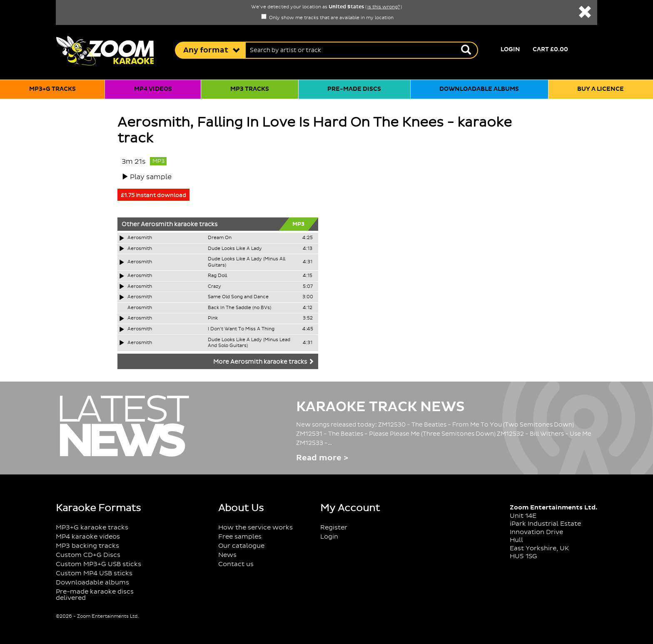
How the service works (255, 528)
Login (510, 50)
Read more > (322, 458)
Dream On (220, 238)
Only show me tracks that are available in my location (327, 18)
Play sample (151, 177)
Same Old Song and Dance (238, 297)
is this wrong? (384, 7)
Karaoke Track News (380, 407)
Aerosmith (157, 225)
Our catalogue (241, 546)
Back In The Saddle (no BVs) (239, 308)
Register (334, 528)
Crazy (214, 287)
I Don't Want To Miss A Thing (241, 329)
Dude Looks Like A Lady (235, 249)
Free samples (240, 537)
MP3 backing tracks (87, 546)
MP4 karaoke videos (88, 537)
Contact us (236, 564)
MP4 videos (153, 89)
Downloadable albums (479, 89)
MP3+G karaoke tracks (92, 528)
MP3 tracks (250, 89)
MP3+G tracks (52, 89)
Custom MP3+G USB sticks (98, 564)
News (227, 555)
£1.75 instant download (153, 195)
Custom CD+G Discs (88, 555)
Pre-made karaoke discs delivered (95, 595)
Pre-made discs (354, 89)
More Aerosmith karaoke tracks (264, 362)
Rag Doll (217, 276)
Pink (213, 318)
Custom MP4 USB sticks (94, 573)
